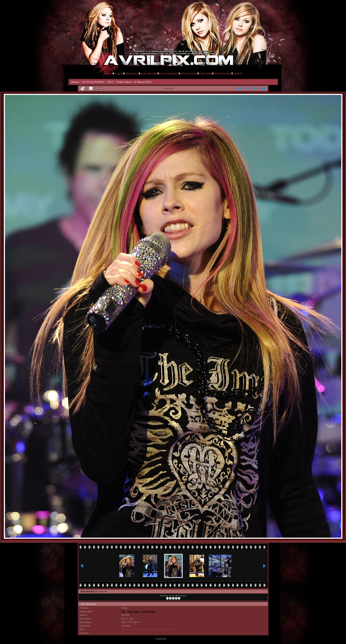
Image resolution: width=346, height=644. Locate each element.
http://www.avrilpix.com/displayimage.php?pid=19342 (147, 629)
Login (118, 73)
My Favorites (223, 73)
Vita (123, 611)
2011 (110, 82)
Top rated (206, 73)
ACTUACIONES (93, 82)
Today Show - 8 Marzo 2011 (134, 82)
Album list (132, 73)
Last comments (169, 73)
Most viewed (189, 73)
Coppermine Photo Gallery (178, 639)
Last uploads (149, 73)
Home (108, 73)
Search (238, 73)
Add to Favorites (129, 633)
